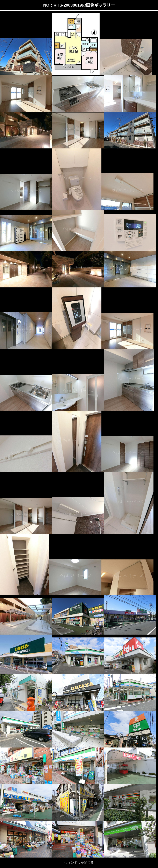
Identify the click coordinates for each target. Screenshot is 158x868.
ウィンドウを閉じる (79, 863)
